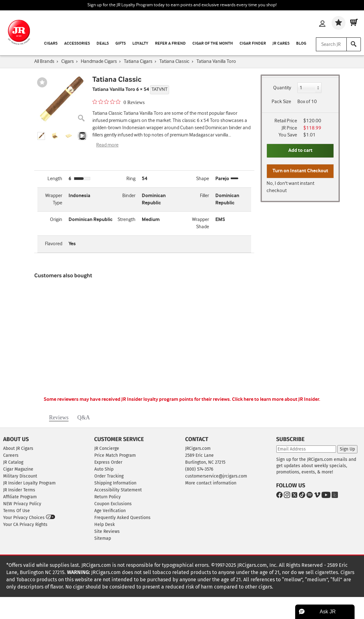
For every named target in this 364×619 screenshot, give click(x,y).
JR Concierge (107, 448)
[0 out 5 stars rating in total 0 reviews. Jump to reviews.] (119, 102)
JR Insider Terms (19, 490)
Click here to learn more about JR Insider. (276, 399)
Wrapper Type (54, 199)
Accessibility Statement (118, 490)
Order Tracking (109, 476)
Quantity (282, 88)
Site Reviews (107, 531)
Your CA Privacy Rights (25, 525)
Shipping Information (115, 483)
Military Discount (20, 476)
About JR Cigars (18, 448)
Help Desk (105, 525)
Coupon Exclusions (113, 504)
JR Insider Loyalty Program (29, 483)
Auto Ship (104, 469)
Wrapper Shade (201, 223)
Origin (56, 220)
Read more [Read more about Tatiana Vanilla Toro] (107, 145)
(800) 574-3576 (199, 469)
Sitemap (103, 538)
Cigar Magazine (18, 469)
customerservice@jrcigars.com (216, 476)
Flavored (54, 244)
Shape (203, 179)
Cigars (51, 44)
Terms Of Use (17, 511)
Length (55, 179)
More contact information (211, 483)
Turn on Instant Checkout (300, 171)
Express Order (108, 462)
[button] (41, 136)
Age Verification (110, 511)
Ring (131, 179)
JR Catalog (13, 462)
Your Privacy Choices (29, 517)
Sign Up (347, 449)
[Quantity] (310, 88)
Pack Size (281, 102)
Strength (127, 220)
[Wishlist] (339, 23)
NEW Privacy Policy (22, 504)
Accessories (77, 44)
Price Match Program (115, 455)
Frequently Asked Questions (122, 518)
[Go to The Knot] (334, 496)
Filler (204, 196)
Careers (11, 455)
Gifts (121, 44)
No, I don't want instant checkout (290, 187)
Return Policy (108, 497)
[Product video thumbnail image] (82, 136)
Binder (129, 196)
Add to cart (300, 150)
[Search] (354, 44)
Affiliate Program (20, 497)
